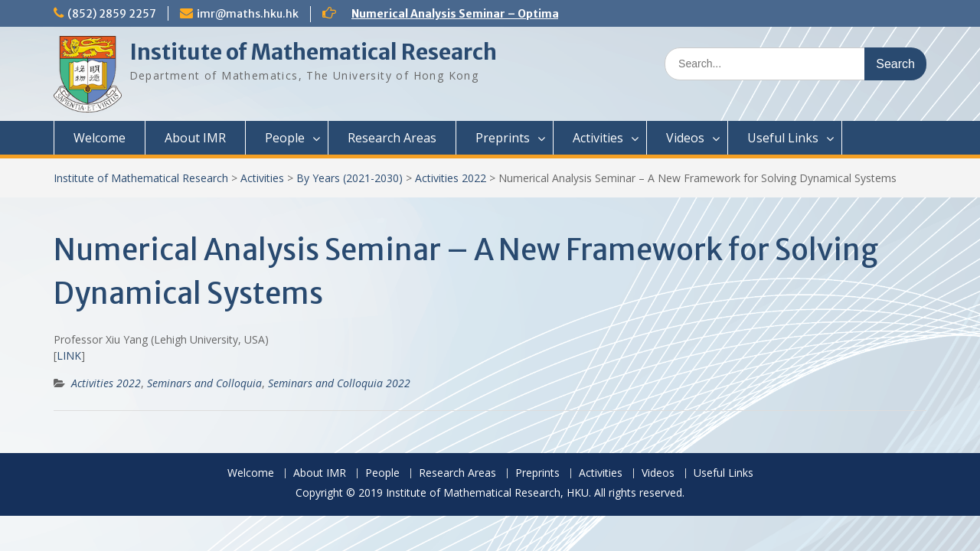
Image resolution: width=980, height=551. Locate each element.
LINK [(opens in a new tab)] (69, 355)
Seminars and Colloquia (204, 383)
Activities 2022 (451, 178)
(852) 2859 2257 (112, 14)
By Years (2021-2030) (350, 178)
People (285, 138)
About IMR (195, 138)
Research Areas (392, 138)
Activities (598, 138)
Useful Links (783, 138)
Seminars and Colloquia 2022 (339, 383)
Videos (685, 138)
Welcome (100, 138)
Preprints (503, 138)
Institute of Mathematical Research (313, 52)
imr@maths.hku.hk (248, 14)
